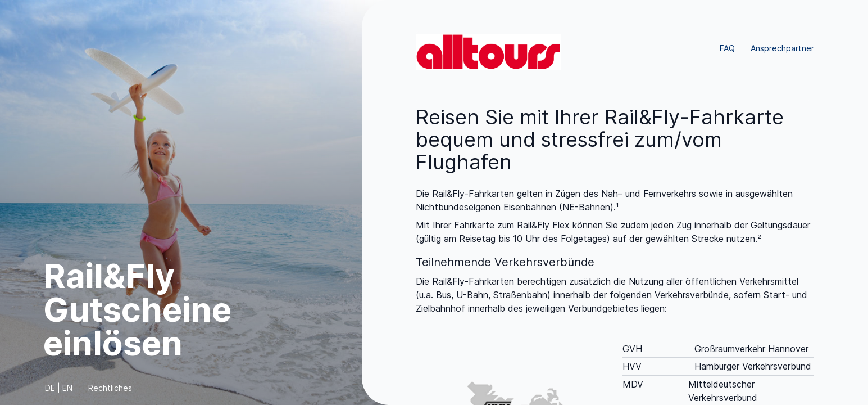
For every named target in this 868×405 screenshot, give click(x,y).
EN (67, 388)
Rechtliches (110, 388)
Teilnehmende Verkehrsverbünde (505, 262)
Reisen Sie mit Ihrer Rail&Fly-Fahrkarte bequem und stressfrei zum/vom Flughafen (600, 139)
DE (50, 388)
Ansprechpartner (782, 48)
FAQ (727, 48)
